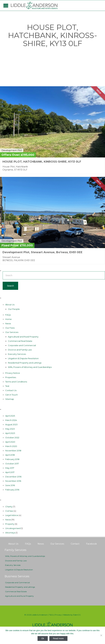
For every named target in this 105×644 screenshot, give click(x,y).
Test (7, 386)
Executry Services (17, 354)
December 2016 (13, 477)
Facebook (91, 544)
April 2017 (10, 472)
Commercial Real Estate (20, 341)
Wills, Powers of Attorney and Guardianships (30, 367)
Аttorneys (10, 533)
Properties (11, 377)
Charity (9, 507)
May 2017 (10, 468)
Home (8, 319)
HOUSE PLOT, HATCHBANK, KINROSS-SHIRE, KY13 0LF (42, 162)
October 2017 (12, 464)
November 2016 (13, 481)
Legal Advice (12, 515)
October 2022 (12, 438)
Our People (14, 309)
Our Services (12, 332)
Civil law (9, 511)
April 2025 (10, 416)
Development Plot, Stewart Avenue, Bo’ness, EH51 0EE (42, 252)
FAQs (8, 315)
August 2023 (11, 424)
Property (10, 524)
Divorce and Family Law (20, 350)
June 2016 (10, 485)
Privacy (58, 615)
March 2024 (11, 420)
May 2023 (10, 429)
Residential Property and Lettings (25, 363)
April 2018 (10, 455)
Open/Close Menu (6, 6)
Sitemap (10, 399)
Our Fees (10, 328)
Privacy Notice (13, 373)
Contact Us (11, 390)
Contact (75, 544)
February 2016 (12, 490)
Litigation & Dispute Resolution (23, 358)
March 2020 (11, 446)
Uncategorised (13, 528)
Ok (43, 638)
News (8, 323)
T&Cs (51, 615)
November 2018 (13, 451)
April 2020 (10, 442)
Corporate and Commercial (22, 345)
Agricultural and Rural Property (23, 337)
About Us (10, 305)
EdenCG (77, 615)
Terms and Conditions (16, 382)
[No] (101, 635)
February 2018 (12, 459)
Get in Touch (11, 395)
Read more (58, 638)
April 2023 (10, 433)
